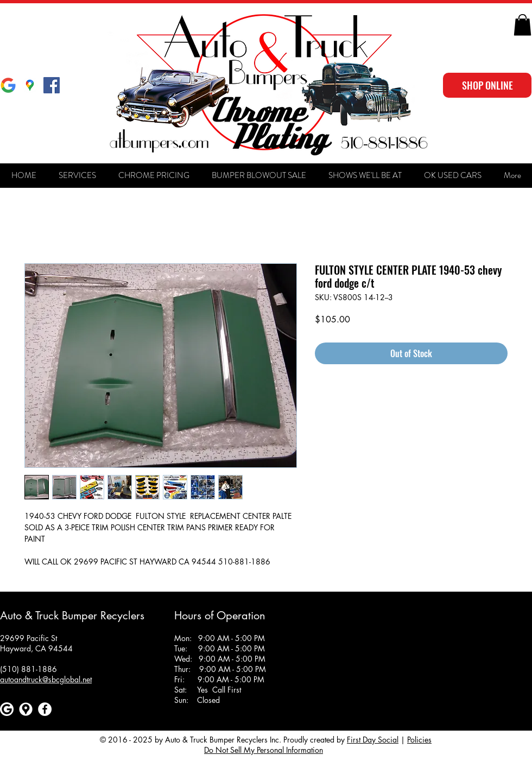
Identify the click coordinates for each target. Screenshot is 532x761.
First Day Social (373, 740)
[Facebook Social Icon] (52, 85)
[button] (522, 25)
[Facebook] (45, 709)
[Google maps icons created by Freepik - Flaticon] (26, 709)
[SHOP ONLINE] (487, 85)
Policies (419, 740)
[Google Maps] (30, 85)
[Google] (8, 85)
